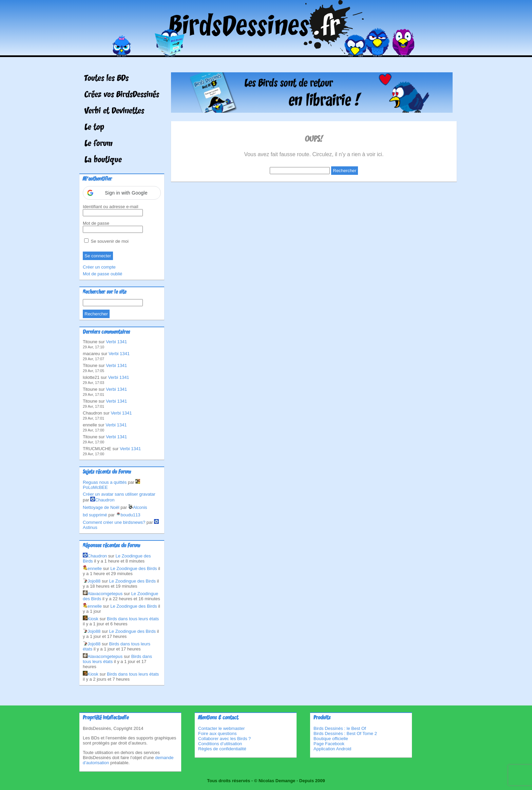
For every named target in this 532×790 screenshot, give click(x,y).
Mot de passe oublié (102, 274)
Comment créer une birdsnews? (114, 522)
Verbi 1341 (116, 342)
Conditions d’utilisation (220, 744)
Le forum (99, 144)
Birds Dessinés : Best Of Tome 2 (345, 733)
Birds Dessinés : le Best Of (340, 728)
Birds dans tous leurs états (133, 619)
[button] (122, 193)
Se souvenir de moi (106, 241)
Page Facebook (329, 744)
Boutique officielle (331, 739)
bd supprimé (95, 515)
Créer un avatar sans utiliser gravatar (119, 494)
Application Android (332, 749)
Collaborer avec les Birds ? (224, 739)
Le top (94, 128)
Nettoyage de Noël (101, 507)
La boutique (103, 160)
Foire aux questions (217, 733)
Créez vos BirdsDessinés (122, 95)
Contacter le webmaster (221, 728)
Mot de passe (96, 223)
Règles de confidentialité (222, 749)
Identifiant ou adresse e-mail (110, 207)
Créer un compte (99, 267)
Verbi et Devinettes (114, 111)
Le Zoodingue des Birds (134, 568)
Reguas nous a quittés (105, 482)
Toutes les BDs (107, 79)
